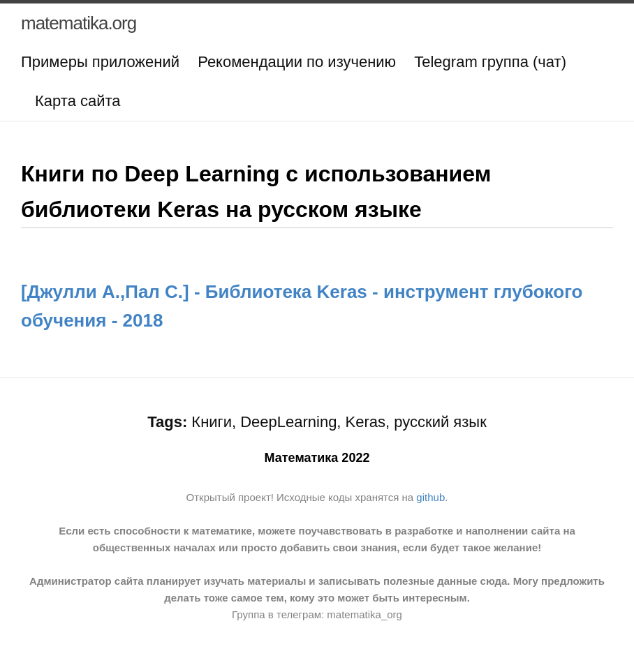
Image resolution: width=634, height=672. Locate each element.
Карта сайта (78, 101)
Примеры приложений (100, 62)
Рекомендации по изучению (297, 62)
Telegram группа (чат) (490, 62)
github (430, 497)
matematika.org (79, 23)
